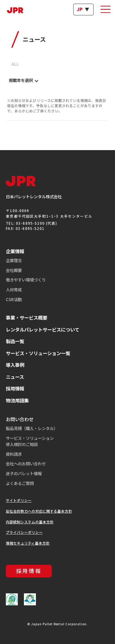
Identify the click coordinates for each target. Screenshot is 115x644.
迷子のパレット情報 (24, 473)
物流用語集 (17, 400)
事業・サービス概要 (27, 317)
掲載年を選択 (21, 80)
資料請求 (14, 454)
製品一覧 (15, 341)
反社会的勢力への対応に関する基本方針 (39, 511)
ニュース (15, 377)
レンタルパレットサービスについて (43, 329)
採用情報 (15, 388)
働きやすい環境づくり (26, 280)
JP (80, 9)
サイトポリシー (19, 500)
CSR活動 (14, 299)
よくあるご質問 (20, 483)
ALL (15, 64)
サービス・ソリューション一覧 (38, 353)
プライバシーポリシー (24, 532)
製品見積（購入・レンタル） (32, 428)
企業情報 (15, 251)
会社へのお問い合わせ (26, 464)
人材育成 (14, 289)
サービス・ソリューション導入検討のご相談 (30, 441)
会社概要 (14, 270)
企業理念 (14, 260)
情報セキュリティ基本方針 (28, 543)
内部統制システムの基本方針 (30, 522)
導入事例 (15, 365)
